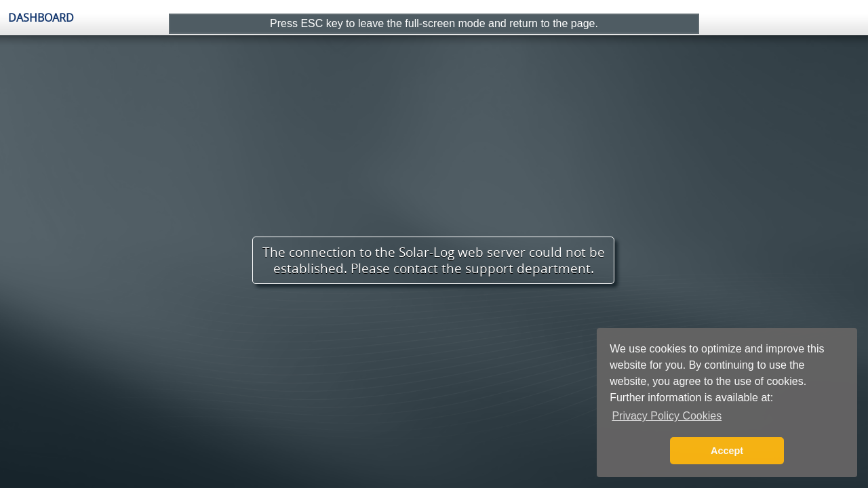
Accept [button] (727, 451)
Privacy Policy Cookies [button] (667, 416)
